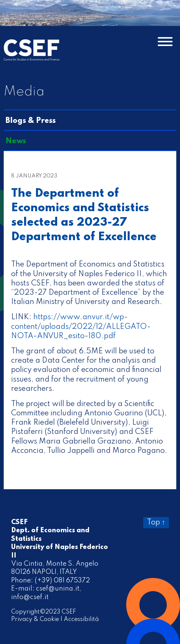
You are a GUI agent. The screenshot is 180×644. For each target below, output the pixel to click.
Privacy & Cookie (35, 620)
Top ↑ (156, 523)
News (16, 141)
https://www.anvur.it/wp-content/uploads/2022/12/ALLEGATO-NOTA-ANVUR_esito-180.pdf (81, 327)
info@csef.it (30, 597)
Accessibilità (81, 620)
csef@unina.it (58, 589)
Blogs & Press (31, 121)
